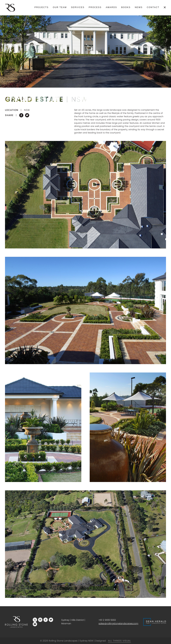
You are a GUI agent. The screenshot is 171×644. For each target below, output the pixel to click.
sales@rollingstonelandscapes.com (118, 624)
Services (78, 7)
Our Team (60, 7)
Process (95, 7)
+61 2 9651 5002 (107, 620)
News (139, 7)
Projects (41, 7)
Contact (153, 7)
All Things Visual (119, 641)
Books (126, 7)
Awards (111, 7)
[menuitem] (41, 7)
